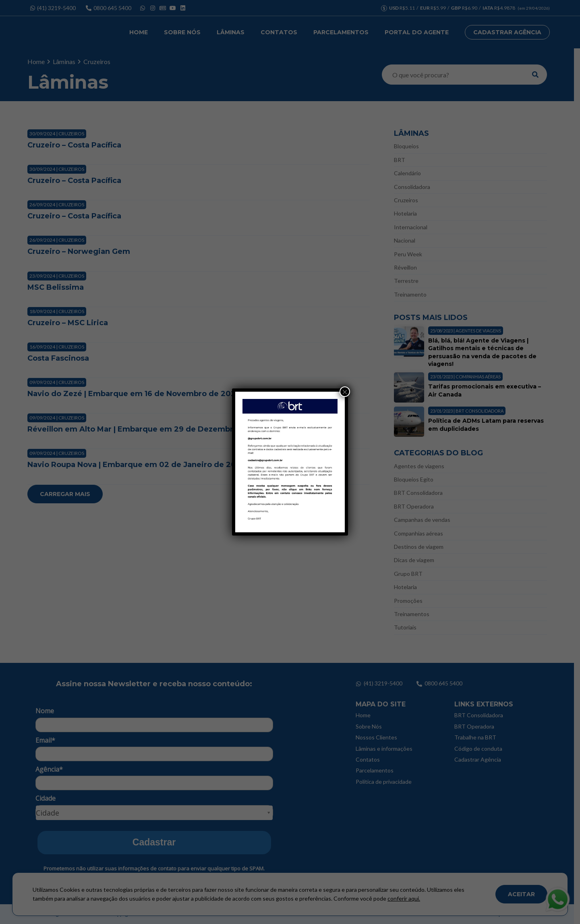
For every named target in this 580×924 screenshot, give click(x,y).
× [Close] (345, 392)
